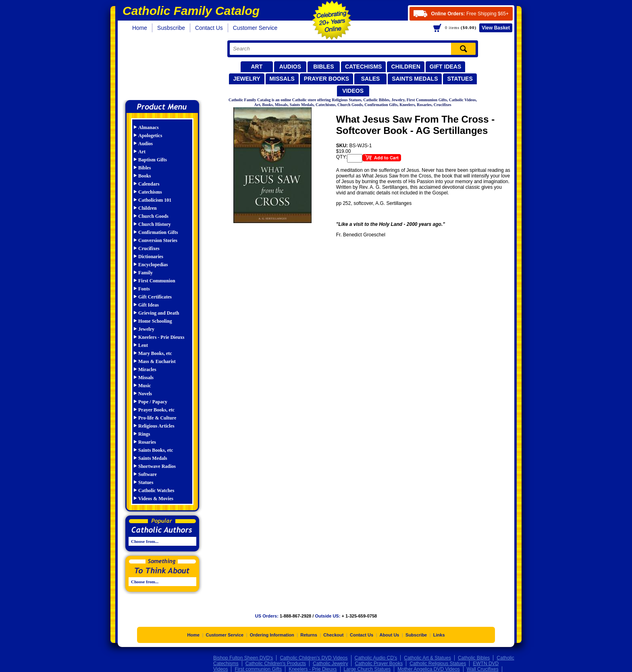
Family (146, 273)
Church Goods (153, 216)
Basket (496, 28)
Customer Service (255, 28)
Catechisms (364, 67)
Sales (371, 79)
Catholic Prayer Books (379, 664)
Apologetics (150, 136)
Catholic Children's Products (276, 664)
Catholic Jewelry (330, 664)
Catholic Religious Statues (438, 664)
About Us (390, 635)
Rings (144, 434)
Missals (282, 79)
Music (144, 386)
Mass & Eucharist (157, 361)
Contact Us (209, 28)
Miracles (147, 369)
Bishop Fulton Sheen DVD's (243, 658)
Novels (145, 394)
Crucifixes (149, 248)
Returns (309, 635)
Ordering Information (272, 635)
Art (257, 67)
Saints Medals (415, 79)
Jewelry (246, 79)
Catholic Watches (156, 490)
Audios (290, 67)
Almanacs (149, 127)
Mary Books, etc (155, 353)
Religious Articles (156, 426)
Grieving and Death (159, 313)
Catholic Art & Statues (427, 658)
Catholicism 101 (155, 200)
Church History (155, 224)
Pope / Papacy (153, 402)
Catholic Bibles (474, 658)
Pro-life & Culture (157, 418)
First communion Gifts (258, 669)
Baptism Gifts (153, 160)
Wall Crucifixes (483, 669)
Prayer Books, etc (156, 410)
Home (140, 28)
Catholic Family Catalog (166, 68)
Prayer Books (326, 79)
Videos (353, 91)
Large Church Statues (367, 669)
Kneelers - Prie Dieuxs (161, 337)
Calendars (149, 184)
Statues (460, 79)
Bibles (323, 67)
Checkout (333, 635)
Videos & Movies (156, 499)
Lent (143, 345)
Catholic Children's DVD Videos (314, 658)
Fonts (144, 289)
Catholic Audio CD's (376, 658)
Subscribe (416, 635)
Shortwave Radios (157, 466)
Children (405, 67)
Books (144, 176)
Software (148, 474)
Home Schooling (155, 321)
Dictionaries (151, 257)
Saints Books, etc (156, 450)
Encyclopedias (153, 265)
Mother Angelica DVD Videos (429, 669)
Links (439, 635)
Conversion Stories (158, 240)
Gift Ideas (446, 67)
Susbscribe (171, 28)
